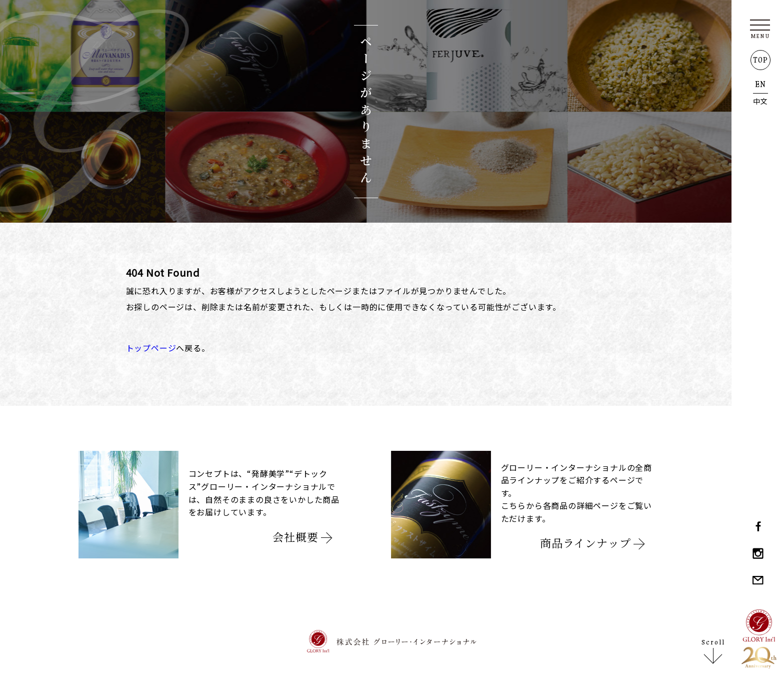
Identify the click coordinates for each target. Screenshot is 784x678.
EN (760, 84)
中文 (760, 101)
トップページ (151, 348)
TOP (760, 60)
